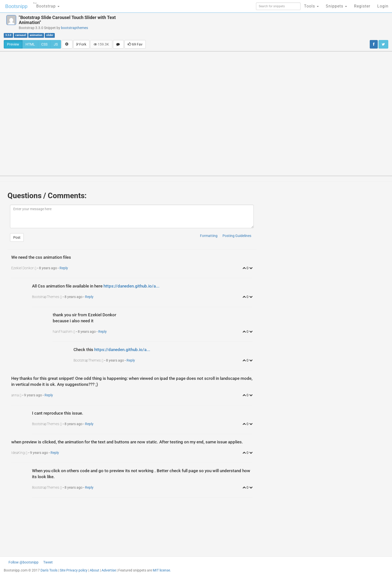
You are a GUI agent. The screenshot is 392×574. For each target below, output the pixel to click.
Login (383, 6)
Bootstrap (46, 5)
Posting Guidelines (237, 236)
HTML (30, 44)
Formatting (209, 236)
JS (56, 44)
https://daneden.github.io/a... (131, 286)
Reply (64, 268)
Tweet (48, 562)
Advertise (109, 570)
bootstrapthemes (74, 28)
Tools (311, 6)
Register (362, 6)
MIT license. (162, 570)
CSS (44, 44)
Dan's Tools (49, 570)
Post (17, 237)
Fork (81, 44)
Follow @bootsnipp (23, 562)
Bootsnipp (16, 6)
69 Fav (135, 44)
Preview (13, 44)
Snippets (336, 6)
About (94, 570)
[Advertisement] (225, 26)
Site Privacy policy (74, 570)
